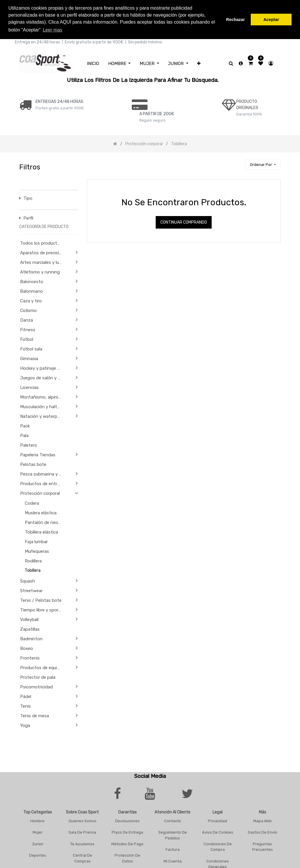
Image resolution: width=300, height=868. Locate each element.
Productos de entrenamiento (43, 483)
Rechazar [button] (236, 20)
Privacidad (217, 820)
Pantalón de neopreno (46, 522)
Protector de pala (38, 676)
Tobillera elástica (41, 531)
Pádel (26, 696)
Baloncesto (32, 281)
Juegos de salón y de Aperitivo (43, 377)
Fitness (28, 329)
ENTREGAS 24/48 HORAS (59, 100)
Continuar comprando (184, 221)
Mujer (38, 831)
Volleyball (29, 619)
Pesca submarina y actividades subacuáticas (43, 473)
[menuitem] (93, 63)
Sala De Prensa (82, 831)
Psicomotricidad (36, 686)
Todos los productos (41, 242)
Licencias (29, 387)
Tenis (26, 705)
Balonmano (31, 290)
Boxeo (27, 648)
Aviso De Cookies (218, 831)
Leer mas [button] (53, 30)
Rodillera (33, 560)
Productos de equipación (43, 667)
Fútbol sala (31, 348)
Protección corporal (40, 492)
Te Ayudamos (82, 843)
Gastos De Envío (263, 831)
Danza (27, 319)
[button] (199, 63)
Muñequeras (37, 550)
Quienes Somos (83, 820)
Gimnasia (29, 358)
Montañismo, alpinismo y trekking (43, 396)
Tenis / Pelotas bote (41, 599)
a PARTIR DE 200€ (157, 113)
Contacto (173, 820)
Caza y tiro (31, 300)
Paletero (29, 444)
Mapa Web (263, 820)
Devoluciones (127, 820)
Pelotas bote (33, 464)
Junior (38, 843)
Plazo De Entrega (127, 831)
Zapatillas (30, 628)
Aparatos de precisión (42, 252)
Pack (25, 425)
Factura (173, 849)
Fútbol (27, 339)
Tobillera (33, 570)
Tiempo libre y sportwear (43, 609)
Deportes (38, 854)
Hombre (37, 820)
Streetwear (31, 590)
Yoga (25, 725)
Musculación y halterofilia (43, 406)
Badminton (31, 638)
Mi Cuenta (173, 860)
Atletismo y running (40, 271)
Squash (28, 580)
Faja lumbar (36, 541)
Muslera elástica (41, 512)
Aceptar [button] (271, 20)
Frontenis (30, 657)
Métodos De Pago (127, 843)
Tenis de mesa (35, 715)
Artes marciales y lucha (43, 262)
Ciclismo (28, 310)
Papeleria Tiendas (38, 454)
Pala (24, 435)
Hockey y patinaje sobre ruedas (43, 367)
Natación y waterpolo (42, 415)
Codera (32, 502)
